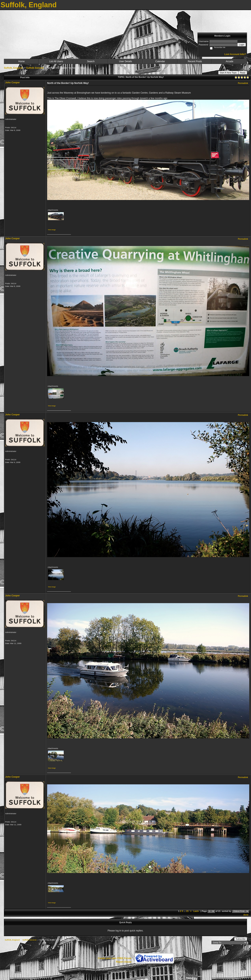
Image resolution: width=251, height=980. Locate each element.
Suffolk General (35, 68)
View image (52, 230)
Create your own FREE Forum (115, 958)
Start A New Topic (228, 73)
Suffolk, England (13, 68)
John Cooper (12, 83)
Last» (196, 911)
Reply (243, 73)
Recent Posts (195, 61)
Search (91, 61)
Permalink (243, 83)
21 (187, 911)
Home (22, 61)
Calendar (160, 61)
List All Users (56, 61)
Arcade (229, 61)
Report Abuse (124, 962)
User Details (125, 61)
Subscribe (241, 939)
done (246, 915)
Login (242, 45)
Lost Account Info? (235, 54)
